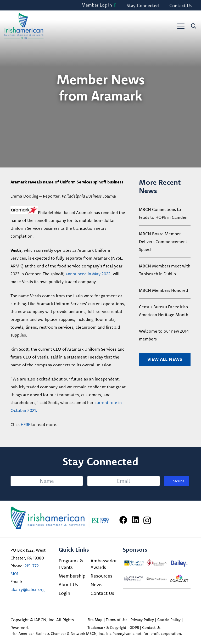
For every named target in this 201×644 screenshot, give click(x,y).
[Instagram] (147, 520)
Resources (101, 576)
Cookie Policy (169, 620)
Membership (72, 576)
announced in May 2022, (89, 274)
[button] (181, 26)
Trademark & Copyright (107, 628)
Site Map (95, 620)
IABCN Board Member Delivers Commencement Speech (163, 242)
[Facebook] (123, 520)
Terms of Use (117, 620)
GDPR (134, 628)
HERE (25, 424)
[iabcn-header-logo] (24, 26)
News (96, 584)
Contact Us (102, 593)
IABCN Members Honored (163, 290)
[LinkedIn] (135, 520)
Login (64, 593)
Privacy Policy (142, 620)
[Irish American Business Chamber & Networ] (60, 518)
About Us (68, 584)
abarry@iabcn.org (27, 589)
